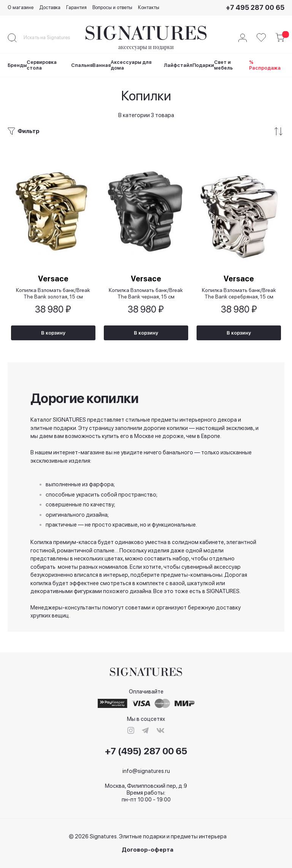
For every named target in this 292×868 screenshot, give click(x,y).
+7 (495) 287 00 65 (146, 751)
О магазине (21, 7)
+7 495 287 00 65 (255, 7)
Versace (53, 278)
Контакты (149, 7)
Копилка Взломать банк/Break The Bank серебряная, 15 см (239, 293)
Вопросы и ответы (112, 7)
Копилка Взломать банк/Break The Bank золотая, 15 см (53, 293)
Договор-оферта (148, 850)
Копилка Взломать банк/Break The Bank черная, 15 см (146, 293)
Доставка (50, 7)
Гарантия (76, 7)
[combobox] (53, 38)
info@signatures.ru (146, 771)
